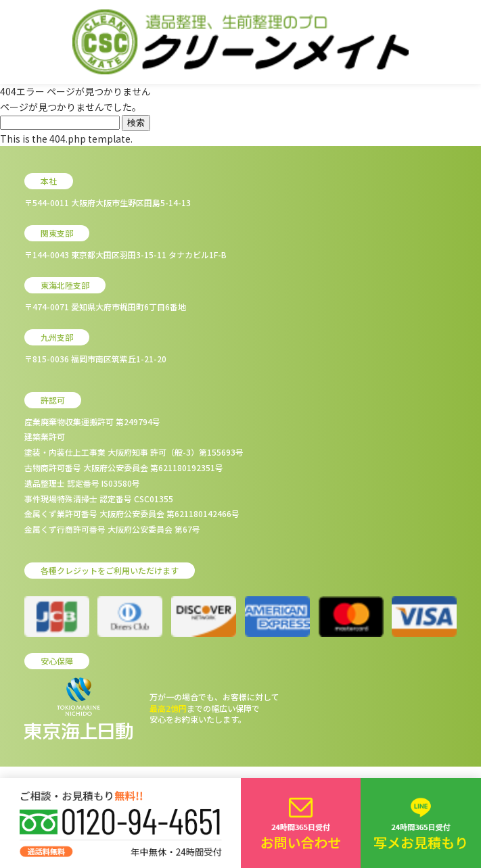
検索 (136, 123)
